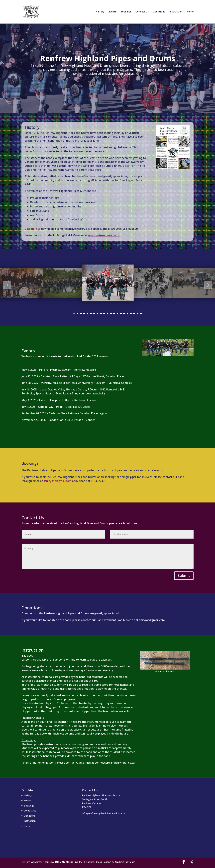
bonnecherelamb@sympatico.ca (115, 763)
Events (112, 12)
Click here (31, 229)
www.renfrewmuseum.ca (104, 235)
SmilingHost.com (125, 862)
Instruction (176, 12)
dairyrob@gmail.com (152, 620)
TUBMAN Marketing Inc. (69, 862)
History (100, 12)
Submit (184, 576)
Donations (159, 12)
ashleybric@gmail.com (57, 481)
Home (190, 12)
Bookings (126, 12)
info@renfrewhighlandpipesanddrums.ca (104, 813)
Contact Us (142, 12)
